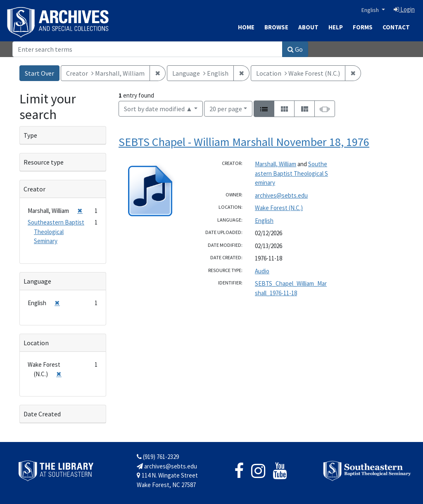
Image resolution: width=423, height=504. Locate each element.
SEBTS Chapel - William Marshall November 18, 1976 (244, 142)
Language (37, 281)
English (371, 10)
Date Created (42, 414)
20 (226, 108)
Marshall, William (276, 164)
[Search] (147, 49)
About (308, 27)
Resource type (44, 162)
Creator (34, 189)
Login (404, 9)
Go (295, 49)
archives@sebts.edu (281, 195)
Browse (276, 27)
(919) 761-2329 (158, 457)
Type (30, 135)
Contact (396, 27)
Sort (158, 109)
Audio (262, 271)
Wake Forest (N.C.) (279, 208)
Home (246, 27)
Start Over (39, 73)
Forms (363, 27)
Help (336, 27)
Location (36, 343)
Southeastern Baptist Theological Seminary (291, 173)
